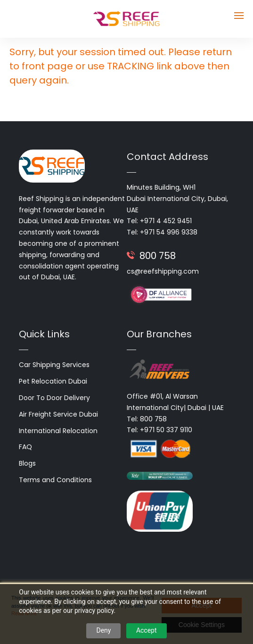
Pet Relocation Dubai (53, 381)
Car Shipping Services (54, 365)
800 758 (158, 256)
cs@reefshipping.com (163, 271)
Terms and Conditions (55, 480)
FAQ (25, 447)
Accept (147, 630)
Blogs (27, 463)
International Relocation (58, 431)
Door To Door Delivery (54, 398)
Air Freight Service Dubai (58, 414)
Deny (103, 630)
